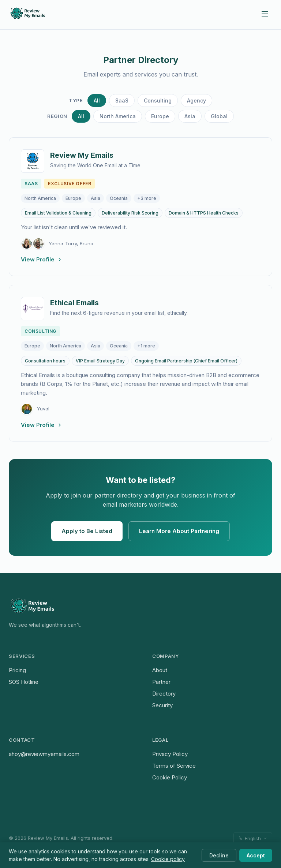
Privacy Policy (170, 754)
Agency (196, 100)
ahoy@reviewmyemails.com (44, 754)
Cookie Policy (170, 777)
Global (219, 116)
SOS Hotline (24, 682)
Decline (219, 855)
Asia (190, 116)
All (97, 100)
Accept (256, 855)
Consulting (158, 100)
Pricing (17, 670)
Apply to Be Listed (87, 531)
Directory (164, 694)
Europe (160, 116)
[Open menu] (265, 14)
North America (118, 116)
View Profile (42, 259)
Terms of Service (174, 766)
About (160, 670)
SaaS (122, 100)
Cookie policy (168, 859)
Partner (161, 682)
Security (162, 705)
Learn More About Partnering (179, 531)
